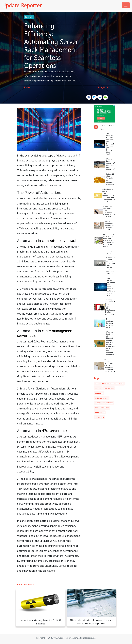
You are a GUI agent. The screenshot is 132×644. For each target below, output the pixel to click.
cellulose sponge (102, 398)
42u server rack (55, 430)
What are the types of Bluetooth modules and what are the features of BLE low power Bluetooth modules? (110, 343)
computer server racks (60, 240)
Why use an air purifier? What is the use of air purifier (109, 225)
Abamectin (99, 393)
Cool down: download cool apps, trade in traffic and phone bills (111, 287)
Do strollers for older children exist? (110, 323)
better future (100, 412)
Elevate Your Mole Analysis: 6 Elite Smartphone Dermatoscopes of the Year (109, 211)
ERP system (99, 417)
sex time (98, 388)
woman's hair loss (102, 408)
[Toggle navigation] (126, 5)
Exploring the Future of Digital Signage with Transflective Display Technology (110, 307)
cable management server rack (45, 333)
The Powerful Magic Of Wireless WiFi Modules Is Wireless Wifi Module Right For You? (110, 144)
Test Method (109, 388)
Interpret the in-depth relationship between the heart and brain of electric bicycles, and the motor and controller (110, 263)
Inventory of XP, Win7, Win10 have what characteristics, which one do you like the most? (109, 240)
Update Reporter (22, 5)
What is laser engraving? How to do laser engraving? (111, 164)
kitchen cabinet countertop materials (109, 383)
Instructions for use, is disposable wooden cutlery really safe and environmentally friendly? (108, 195)
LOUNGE (29, 17)
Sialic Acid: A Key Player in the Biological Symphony (110, 179)
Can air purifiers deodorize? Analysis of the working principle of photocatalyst (109, 365)
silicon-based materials (104, 403)
